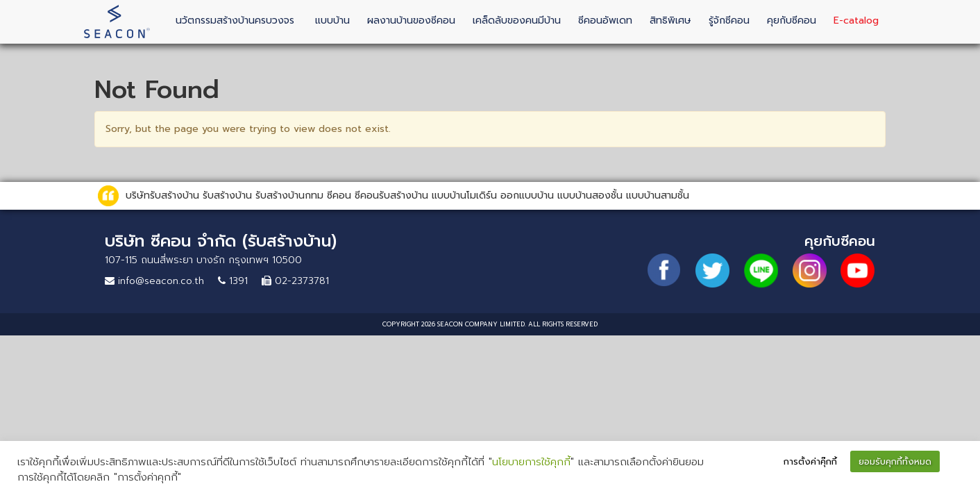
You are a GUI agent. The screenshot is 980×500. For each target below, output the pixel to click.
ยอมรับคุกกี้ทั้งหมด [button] (895, 461)
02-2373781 (295, 281)
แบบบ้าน (332, 20)
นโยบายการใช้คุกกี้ (531, 462)
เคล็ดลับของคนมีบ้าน (517, 20)
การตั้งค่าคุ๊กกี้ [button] (810, 461)
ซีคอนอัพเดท (605, 20)
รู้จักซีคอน (729, 20)
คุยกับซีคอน (792, 20)
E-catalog (856, 20)
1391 (233, 281)
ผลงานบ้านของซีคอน (411, 20)
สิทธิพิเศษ (670, 20)
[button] (956, 462)
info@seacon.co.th (154, 281)
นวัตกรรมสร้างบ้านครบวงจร (235, 20)
